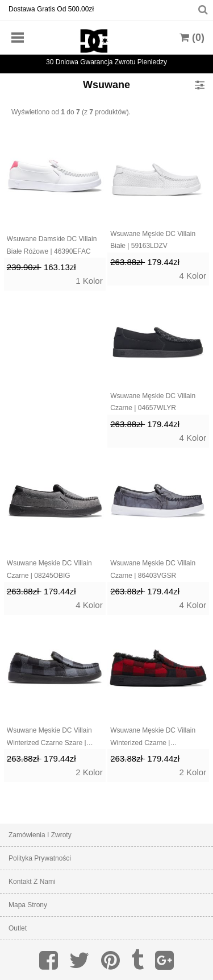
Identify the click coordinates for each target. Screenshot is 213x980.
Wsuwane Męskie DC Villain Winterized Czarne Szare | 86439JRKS (49, 738)
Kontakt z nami (32, 882)
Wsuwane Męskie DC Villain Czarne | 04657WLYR (153, 402)
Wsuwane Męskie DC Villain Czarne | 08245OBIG (49, 569)
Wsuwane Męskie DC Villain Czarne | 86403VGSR (153, 569)
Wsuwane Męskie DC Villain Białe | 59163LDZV (153, 240)
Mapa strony (28, 905)
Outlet (18, 928)
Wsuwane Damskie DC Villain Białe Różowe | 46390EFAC (52, 245)
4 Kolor (193, 276)
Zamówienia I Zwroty (40, 835)
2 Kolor (89, 772)
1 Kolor (89, 281)
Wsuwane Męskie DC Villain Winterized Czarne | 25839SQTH (153, 738)
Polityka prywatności (40, 858)
